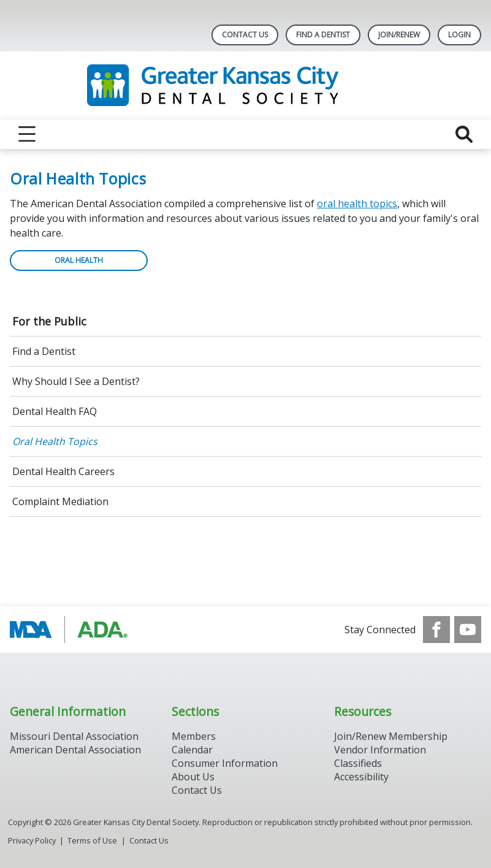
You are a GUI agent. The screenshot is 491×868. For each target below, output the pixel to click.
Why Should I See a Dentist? (76, 381)
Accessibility (361, 777)
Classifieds (358, 763)
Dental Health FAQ (55, 411)
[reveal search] (464, 134)
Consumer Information (225, 763)
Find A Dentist (323, 35)
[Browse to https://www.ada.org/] (72, 630)
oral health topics (357, 204)
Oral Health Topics (55, 441)
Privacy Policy (32, 840)
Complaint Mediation (60, 501)
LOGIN (459, 35)
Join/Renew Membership (391, 736)
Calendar (192, 750)
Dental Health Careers (63, 471)
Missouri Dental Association (74, 736)
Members (194, 736)
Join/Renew (399, 35)
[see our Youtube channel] (468, 630)
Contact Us (245, 35)
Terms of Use (92, 840)
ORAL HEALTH (79, 260)
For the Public (49, 321)
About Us (193, 777)
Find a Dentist (44, 351)
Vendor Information (380, 750)
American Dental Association (75, 750)
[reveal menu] (27, 134)
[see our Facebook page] (436, 630)
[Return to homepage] (246, 86)
